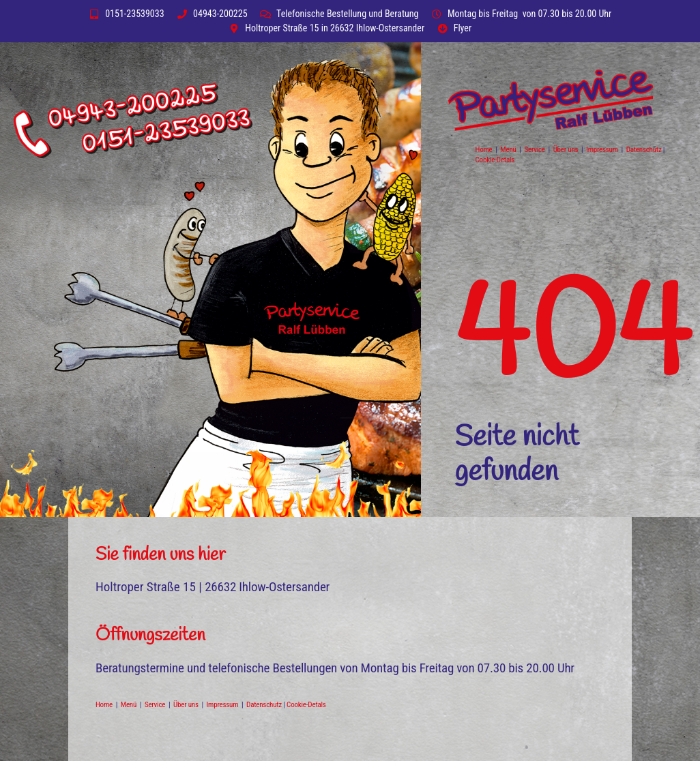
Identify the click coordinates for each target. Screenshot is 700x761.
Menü (509, 150)
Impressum (603, 150)
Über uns (566, 150)
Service (535, 150)
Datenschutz (645, 150)
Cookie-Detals (495, 160)
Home (485, 150)
